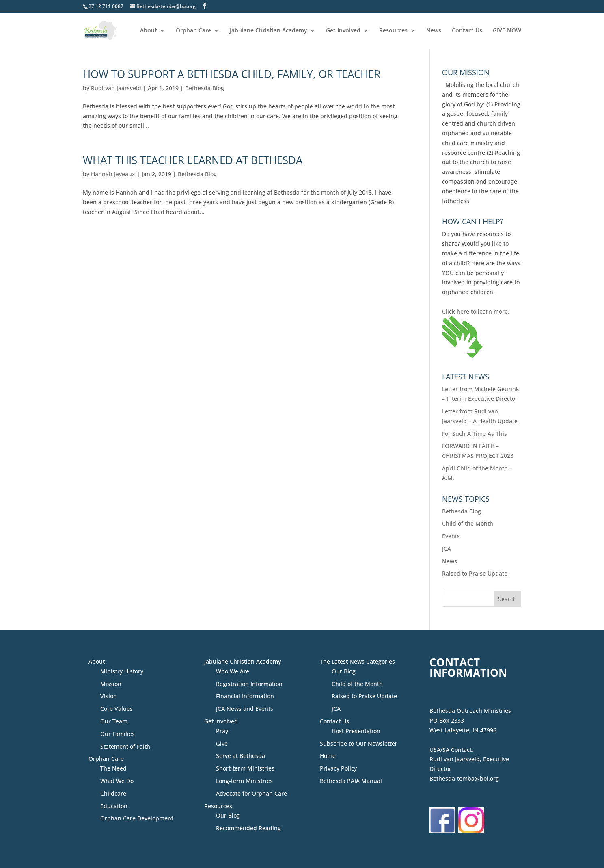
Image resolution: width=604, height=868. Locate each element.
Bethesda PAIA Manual (351, 781)
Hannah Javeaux (113, 174)
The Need (113, 768)
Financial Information (245, 696)
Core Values (116, 709)
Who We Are (233, 671)
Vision (109, 696)
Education (114, 806)
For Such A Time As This (475, 434)
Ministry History (122, 671)
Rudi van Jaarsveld (116, 88)
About (149, 31)
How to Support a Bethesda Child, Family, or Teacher (232, 74)
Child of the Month (468, 523)
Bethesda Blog (205, 88)
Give (222, 744)
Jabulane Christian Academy (269, 31)
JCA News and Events (245, 709)
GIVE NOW (507, 31)
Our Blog (228, 815)
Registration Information (249, 684)
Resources (393, 31)
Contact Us (467, 31)
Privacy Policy (338, 768)
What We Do (117, 781)
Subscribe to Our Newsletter (359, 744)
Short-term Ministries (245, 768)
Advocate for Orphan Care (251, 793)
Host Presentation (356, 731)
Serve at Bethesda (241, 756)
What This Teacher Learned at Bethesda (193, 160)
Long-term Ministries (244, 781)
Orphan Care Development (137, 818)
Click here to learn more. (476, 311)
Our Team (114, 721)
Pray (222, 731)
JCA (447, 549)
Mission (111, 684)
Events (451, 536)
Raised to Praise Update (475, 573)
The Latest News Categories (357, 661)
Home (328, 756)
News (434, 31)
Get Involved (343, 31)
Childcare (113, 793)
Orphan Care (193, 31)
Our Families (118, 734)
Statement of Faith (125, 746)
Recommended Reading (248, 828)
